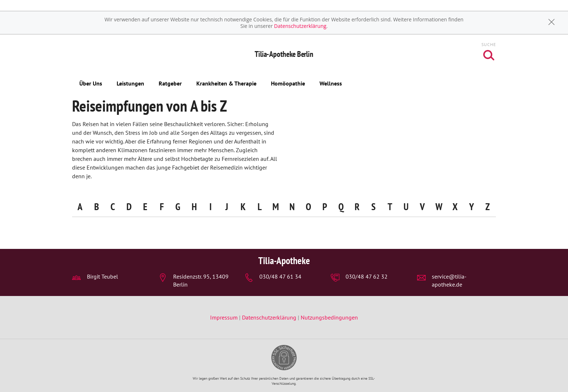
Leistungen (130, 83)
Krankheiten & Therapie (226, 83)
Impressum (225, 317)
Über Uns (91, 83)
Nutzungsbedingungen (329, 317)
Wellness (331, 83)
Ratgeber (170, 83)
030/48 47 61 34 (280, 276)
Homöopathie (288, 83)
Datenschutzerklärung (300, 26)
